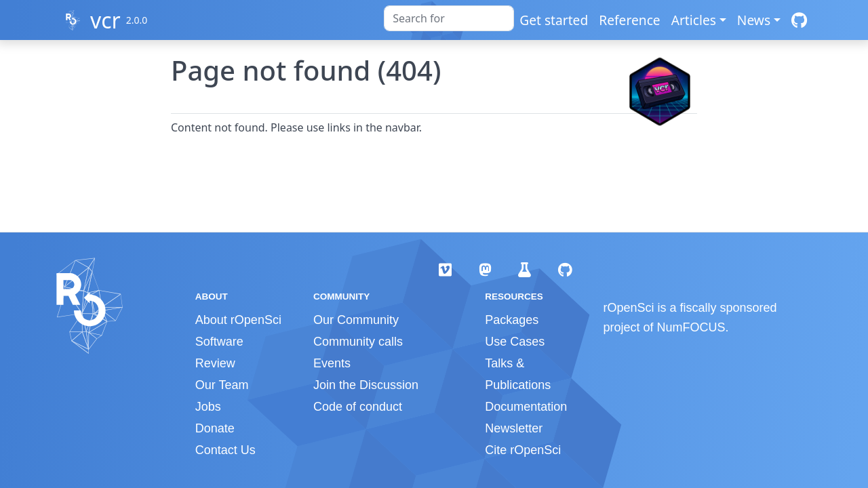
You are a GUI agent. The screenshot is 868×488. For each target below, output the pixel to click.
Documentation (526, 407)
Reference (629, 20)
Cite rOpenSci (523, 450)
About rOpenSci (238, 320)
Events (332, 363)
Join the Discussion (366, 385)
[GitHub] (799, 20)
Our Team (222, 385)
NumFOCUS (691, 327)
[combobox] (449, 18)
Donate (215, 428)
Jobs (208, 407)
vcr (105, 20)
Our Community (356, 320)
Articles (694, 20)
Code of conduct (358, 407)
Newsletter (514, 428)
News (754, 20)
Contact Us (225, 450)
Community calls (358, 342)
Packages (512, 320)
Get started (554, 20)
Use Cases (515, 342)
